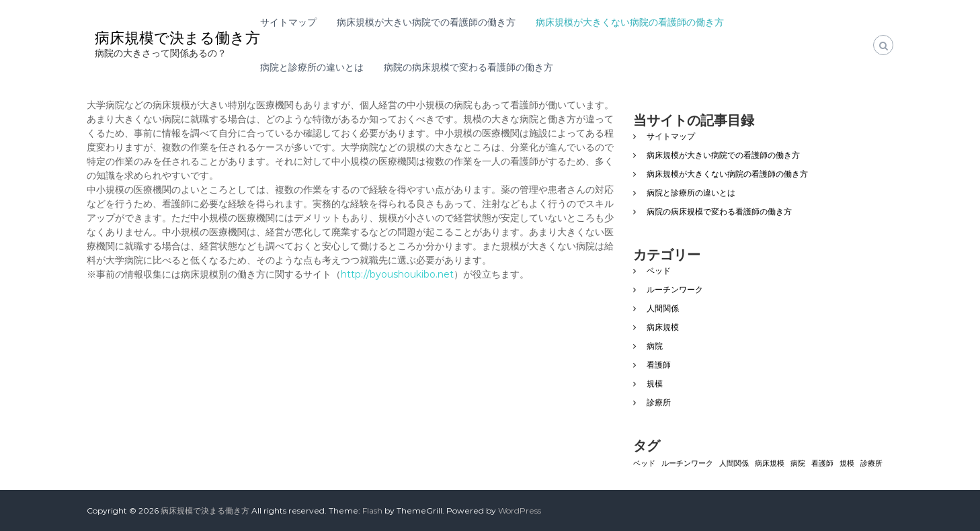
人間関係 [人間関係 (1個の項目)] (734, 463)
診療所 (659, 402)
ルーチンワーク (675, 289)
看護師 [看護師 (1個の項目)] (822, 463)
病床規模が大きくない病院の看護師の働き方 (630, 22)
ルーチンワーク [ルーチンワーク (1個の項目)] (687, 463)
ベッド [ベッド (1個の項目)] (644, 463)
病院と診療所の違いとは (312, 67)
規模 (655, 383)
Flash (372, 510)
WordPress (520, 510)
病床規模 (663, 327)
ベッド (659, 271)
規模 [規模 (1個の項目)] (847, 463)
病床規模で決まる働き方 (177, 38)
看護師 (659, 365)
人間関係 (663, 308)
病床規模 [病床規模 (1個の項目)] (770, 463)
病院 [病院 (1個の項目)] (798, 463)
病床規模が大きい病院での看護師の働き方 (426, 22)
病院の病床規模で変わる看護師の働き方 (468, 67)
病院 (655, 346)
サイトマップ (288, 22)
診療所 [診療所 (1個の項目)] (871, 463)
